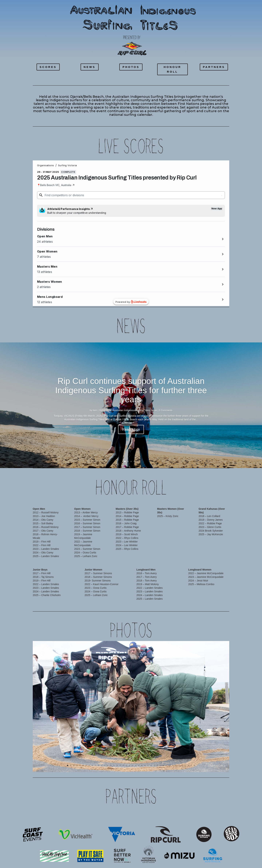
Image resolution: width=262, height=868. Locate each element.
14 (108, 765)
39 (185, 765)
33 (167, 765)
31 (160, 765)
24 (139, 765)
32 (163, 765)
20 (126, 765)
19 (123, 765)
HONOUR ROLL (172, 69)
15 (111, 765)
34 (170, 765)
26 (145, 765)
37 (179, 765)
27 (148, 765)
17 (117, 765)
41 (191, 765)
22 (133, 765)
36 (176, 765)
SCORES (48, 67)
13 (105, 765)
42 (194, 765)
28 (151, 765)
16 (114, 765)
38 (182, 765)
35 (173, 765)
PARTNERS (214, 67)
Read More (131, 429)
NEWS (90, 67)
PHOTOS (131, 67)
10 (95, 765)
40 (188, 765)
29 (154, 765)
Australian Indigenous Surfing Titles (131, 410)
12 (102, 765)
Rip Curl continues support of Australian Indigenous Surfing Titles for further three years (131, 390)
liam (95, 410)
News (154, 410)
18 (120, 765)
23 (136, 765)
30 (157, 765)
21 (129, 765)
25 (142, 765)
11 (99, 765)
